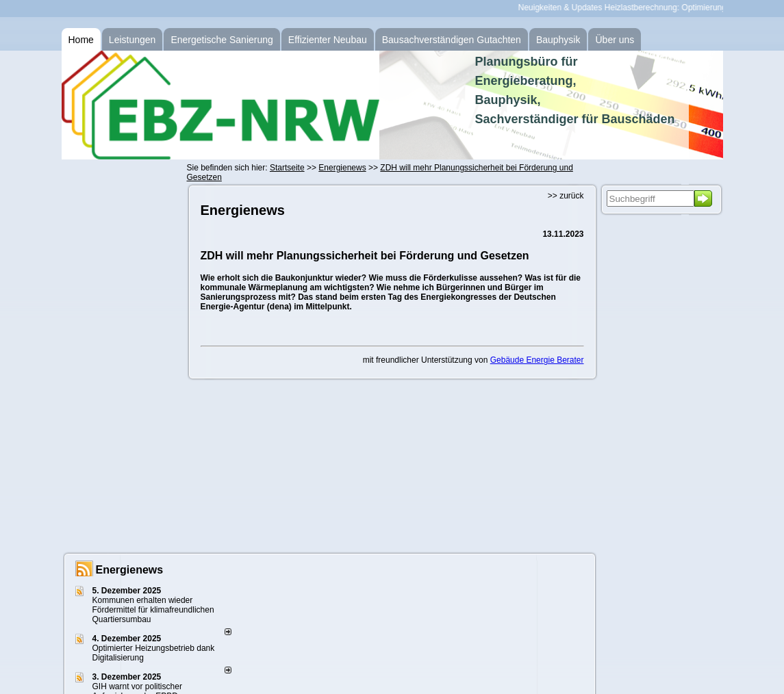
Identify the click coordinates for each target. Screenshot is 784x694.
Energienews (130, 570)
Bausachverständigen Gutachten (452, 40)
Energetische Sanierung (222, 40)
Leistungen (132, 40)
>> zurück (566, 196)
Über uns (615, 40)
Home (81, 40)
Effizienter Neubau (328, 40)
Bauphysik (558, 40)
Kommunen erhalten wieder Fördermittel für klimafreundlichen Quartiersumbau (153, 610)
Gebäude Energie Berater (537, 360)
